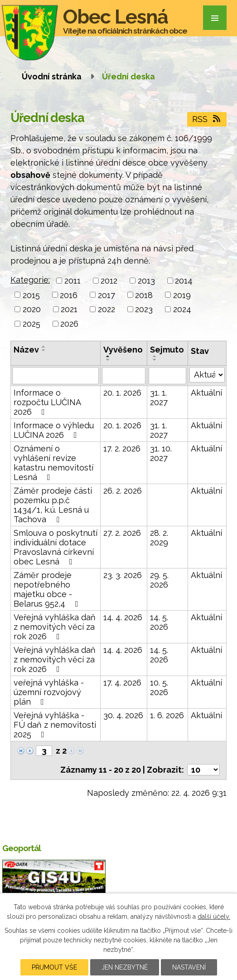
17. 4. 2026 (122, 683)
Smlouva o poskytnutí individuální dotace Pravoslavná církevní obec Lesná (56, 547)
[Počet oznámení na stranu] (203, 770)
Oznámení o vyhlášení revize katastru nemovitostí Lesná (53, 463)
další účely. (214, 916)
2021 (69, 309)
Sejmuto (167, 350)
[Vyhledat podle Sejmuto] (168, 376)
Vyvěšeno (123, 350)
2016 (69, 295)
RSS (207, 119)
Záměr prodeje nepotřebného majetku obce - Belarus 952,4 (48, 589)
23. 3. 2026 (123, 575)
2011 (73, 281)
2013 (146, 281)
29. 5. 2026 (159, 580)
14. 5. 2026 (159, 622)
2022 (106, 309)
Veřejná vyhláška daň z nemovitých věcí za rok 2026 (55, 627)
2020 (32, 309)
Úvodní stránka (52, 76)
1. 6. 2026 (167, 715)
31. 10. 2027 (161, 453)
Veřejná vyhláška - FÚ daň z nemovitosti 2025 (55, 725)
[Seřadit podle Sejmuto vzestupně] (155, 356)
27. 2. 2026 (122, 533)
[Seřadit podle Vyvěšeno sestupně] (108, 360)
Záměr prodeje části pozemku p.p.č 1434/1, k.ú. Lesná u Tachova (53, 505)
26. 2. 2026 (123, 491)
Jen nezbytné (125, 967)
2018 (144, 295)
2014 (184, 281)
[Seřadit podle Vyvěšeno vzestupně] (108, 356)
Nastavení (189, 967)
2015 (31, 295)
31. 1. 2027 (159, 397)
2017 (106, 295)
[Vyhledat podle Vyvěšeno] (124, 376)
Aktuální (206, 393)
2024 (182, 309)
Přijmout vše (54, 967)
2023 (144, 309)
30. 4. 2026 (123, 715)
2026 (69, 324)
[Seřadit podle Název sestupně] (44, 350)
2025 (31, 324)
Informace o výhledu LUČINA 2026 (54, 430)
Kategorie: (30, 280)
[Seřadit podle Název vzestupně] (44, 347)
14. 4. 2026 (123, 617)
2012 (109, 281)
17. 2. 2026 (122, 448)
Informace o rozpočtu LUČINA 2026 (47, 402)
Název (26, 350)
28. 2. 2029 (159, 538)
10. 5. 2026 (159, 687)
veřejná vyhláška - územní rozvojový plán (49, 692)
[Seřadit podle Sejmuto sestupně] (155, 360)
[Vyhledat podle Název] (56, 376)
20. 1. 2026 (122, 393)
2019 (182, 295)
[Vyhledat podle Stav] (207, 375)
